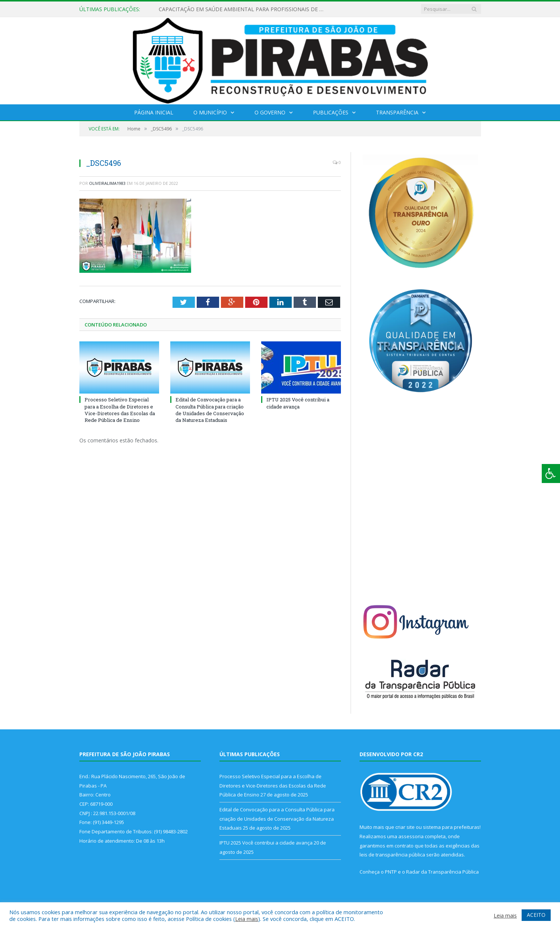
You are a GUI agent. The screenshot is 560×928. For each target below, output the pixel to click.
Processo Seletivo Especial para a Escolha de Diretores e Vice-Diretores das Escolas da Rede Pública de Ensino (120, 410)
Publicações (331, 112)
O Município (210, 112)
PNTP (391, 872)
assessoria (411, 836)
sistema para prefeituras (451, 827)
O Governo (270, 112)
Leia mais (247, 919)
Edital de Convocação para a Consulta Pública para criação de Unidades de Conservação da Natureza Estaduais (210, 410)
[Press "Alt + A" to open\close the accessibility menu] (551, 474)
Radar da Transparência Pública (442, 872)
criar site (405, 827)
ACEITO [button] (536, 915)
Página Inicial (154, 112)
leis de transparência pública (392, 855)
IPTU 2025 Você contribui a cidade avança (298, 403)
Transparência (397, 112)
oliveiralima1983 (107, 183)
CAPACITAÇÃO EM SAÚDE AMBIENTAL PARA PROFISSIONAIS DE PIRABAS (244, 9)
